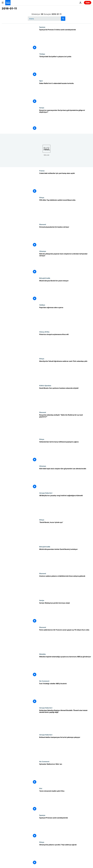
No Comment (44, 681)
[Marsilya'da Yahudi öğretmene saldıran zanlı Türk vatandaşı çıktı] (65, 371)
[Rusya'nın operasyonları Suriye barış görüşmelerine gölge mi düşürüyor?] (65, 120)
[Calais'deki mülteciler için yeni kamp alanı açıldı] (65, 183)
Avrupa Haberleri (46, 493)
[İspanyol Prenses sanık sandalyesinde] (65, 828)
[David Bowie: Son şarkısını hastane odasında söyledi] (65, 398)
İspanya (42, 27)
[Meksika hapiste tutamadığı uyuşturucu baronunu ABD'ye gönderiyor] (65, 667)
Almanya (43, 251)
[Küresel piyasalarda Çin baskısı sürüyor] (65, 237)
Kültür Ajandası (45, 385)
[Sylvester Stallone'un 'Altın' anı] (65, 774)
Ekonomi (43, 224)
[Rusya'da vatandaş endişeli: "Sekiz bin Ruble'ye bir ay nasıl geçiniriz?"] (65, 425)
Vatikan (42, 305)
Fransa (42, 171)
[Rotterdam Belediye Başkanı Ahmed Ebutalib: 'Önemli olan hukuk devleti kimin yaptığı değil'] (65, 720)
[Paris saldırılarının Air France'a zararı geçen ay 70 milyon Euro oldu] (65, 640)
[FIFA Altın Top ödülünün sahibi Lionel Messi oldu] (65, 210)
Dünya (42, 197)
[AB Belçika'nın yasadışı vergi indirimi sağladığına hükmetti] (65, 505)
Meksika (42, 654)
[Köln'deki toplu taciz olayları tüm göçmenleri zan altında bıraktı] (65, 479)
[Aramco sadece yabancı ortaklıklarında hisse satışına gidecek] (65, 586)
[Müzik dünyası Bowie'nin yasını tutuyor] (65, 291)
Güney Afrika (44, 332)
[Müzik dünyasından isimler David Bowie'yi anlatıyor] (65, 559)
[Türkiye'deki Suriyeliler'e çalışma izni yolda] (65, 67)
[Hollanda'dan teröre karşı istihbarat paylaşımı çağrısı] (65, 452)
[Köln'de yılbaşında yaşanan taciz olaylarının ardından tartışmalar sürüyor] (65, 264)
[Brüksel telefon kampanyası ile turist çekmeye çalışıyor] (65, 747)
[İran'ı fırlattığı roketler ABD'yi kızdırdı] (65, 694)
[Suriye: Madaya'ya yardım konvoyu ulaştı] (65, 613)
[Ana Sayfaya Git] (8, 3)
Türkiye (42, 54)
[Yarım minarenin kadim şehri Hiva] (65, 801)
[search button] (63, 19)
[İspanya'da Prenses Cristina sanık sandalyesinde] (65, 40)
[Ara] (47, 19)
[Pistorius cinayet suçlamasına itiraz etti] (65, 344)
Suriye (42, 108)
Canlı (88, 3)
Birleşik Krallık (45, 278)
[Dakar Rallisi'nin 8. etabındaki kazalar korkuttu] (65, 93)
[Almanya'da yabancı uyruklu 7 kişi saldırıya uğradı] (65, 855)
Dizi (41, 788)
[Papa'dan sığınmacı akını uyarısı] (65, 317)
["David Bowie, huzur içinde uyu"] (65, 532)
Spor (41, 81)
